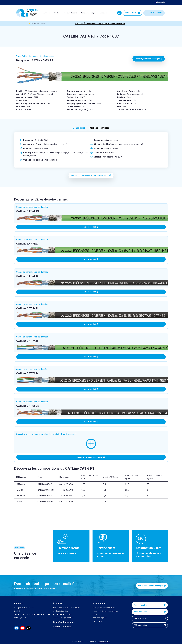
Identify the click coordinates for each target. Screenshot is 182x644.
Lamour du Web (104, 642)
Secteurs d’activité (71, 13)
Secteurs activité (62, 627)
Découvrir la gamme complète (91, 457)
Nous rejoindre (131, 13)
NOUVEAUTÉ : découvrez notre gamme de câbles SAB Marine (100, 23)
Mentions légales (100, 618)
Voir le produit (91, 227)
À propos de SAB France (24, 608)
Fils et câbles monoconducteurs (67, 608)
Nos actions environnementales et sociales (32, 614)
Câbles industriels (61, 611)
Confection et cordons (62, 614)
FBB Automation (141, 625)
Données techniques (89, 13)
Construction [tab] (79, 128)
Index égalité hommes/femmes (105, 611)
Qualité (17, 611)
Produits (57, 13)
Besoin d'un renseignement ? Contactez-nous (91, 175)
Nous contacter (156, 13)
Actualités (103, 13)
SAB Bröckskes (140, 618)
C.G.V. (95, 614)
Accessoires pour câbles (64, 618)
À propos (47, 13)
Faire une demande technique (152, 586)
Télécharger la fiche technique (149, 59)
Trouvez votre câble (119, 13)
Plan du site (97, 621)
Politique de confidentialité (104, 608)
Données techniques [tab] (99, 128)
